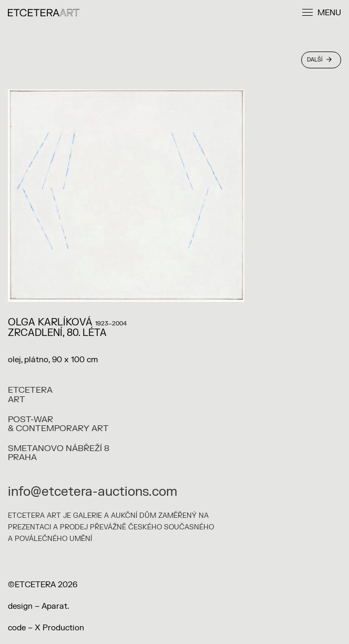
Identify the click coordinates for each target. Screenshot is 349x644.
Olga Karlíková (50, 323)
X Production (59, 628)
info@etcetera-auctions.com (93, 492)
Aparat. (55, 606)
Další (319, 60)
